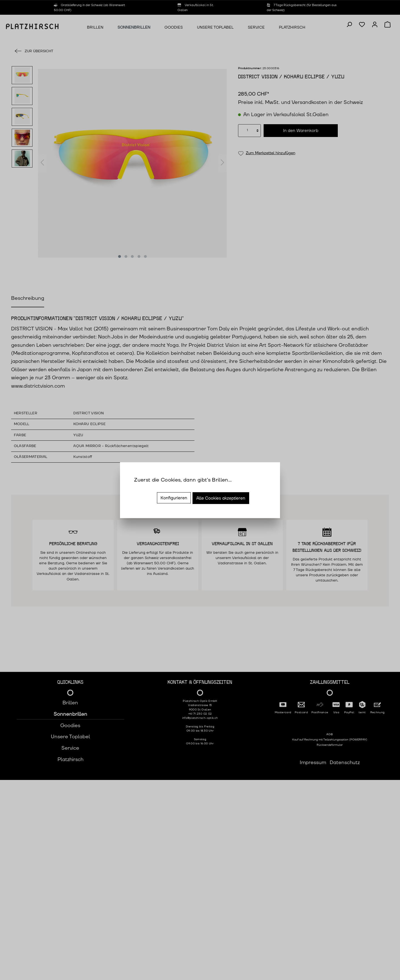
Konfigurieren (174, 498)
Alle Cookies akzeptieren (221, 498)
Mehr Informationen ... (160, 488)
